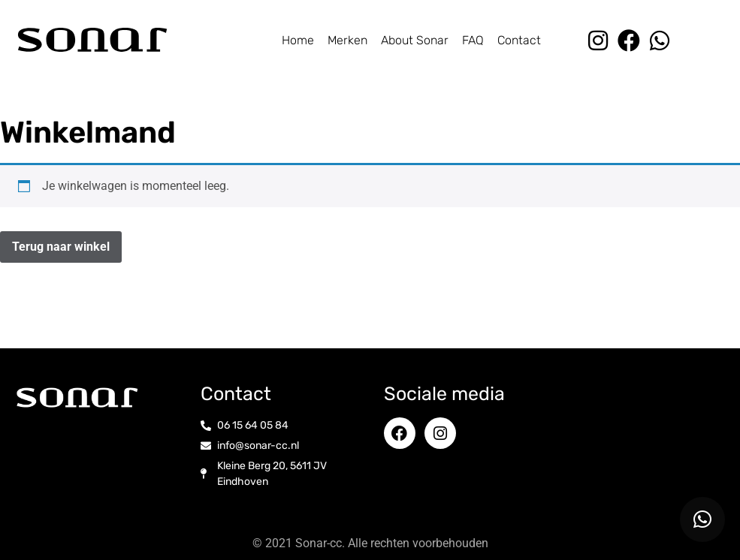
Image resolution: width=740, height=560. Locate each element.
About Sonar (415, 40)
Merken (347, 40)
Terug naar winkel (61, 247)
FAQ (473, 40)
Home (298, 40)
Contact (519, 40)
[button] (702, 519)
